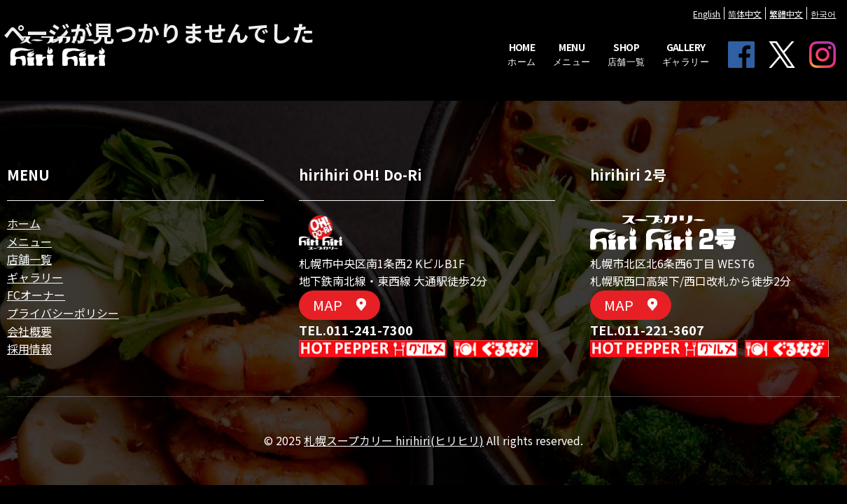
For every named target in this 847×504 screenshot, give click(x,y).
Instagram (795, 61)
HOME (495, 68)
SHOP (598, 68)
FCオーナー (36, 295)
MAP (339, 305)
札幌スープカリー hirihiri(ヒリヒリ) (394, 440)
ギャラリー (35, 277)
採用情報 (29, 349)
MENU (544, 68)
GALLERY (658, 68)
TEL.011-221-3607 (647, 330)
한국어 (796, 28)
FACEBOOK (714, 61)
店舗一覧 (29, 259)
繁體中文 (759, 28)
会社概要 (29, 331)
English (679, 28)
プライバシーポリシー (63, 313)
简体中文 (717, 28)
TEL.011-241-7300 (356, 330)
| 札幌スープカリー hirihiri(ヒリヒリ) (85, 65)
